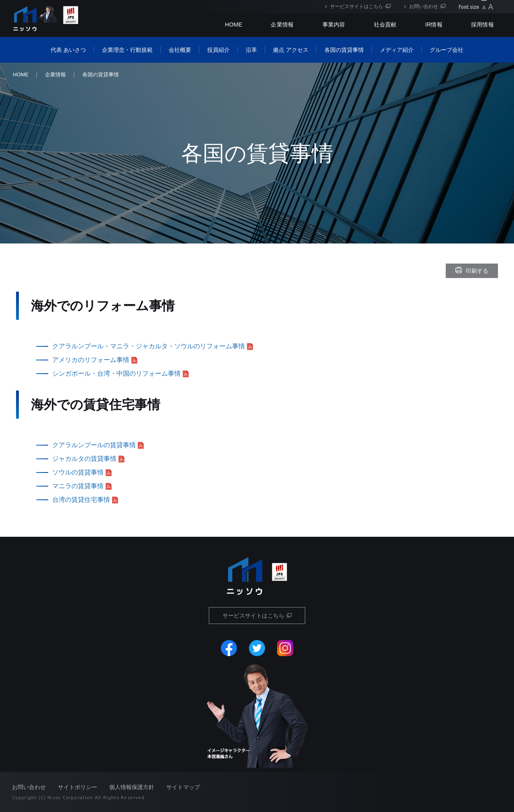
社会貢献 (385, 25)
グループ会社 (447, 50)
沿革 (251, 50)
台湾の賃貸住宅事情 (81, 500)
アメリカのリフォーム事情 (91, 360)
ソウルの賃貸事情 (78, 472)
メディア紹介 (397, 50)
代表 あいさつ (68, 50)
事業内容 (334, 25)
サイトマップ (183, 787)
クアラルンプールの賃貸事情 (94, 445)
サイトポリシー (78, 787)
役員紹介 (218, 50)
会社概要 (180, 50)
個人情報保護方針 (132, 787)
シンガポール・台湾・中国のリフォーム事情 (116, 373)
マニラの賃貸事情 (78, 486)
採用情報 (482, 25)
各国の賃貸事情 (344, 50)
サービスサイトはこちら (357, 6)
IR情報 (434, 25)
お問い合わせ (424, 6)
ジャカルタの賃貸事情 (84, 459)
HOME (21, 75)
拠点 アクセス (291, 50)
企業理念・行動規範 (127, 50)
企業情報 (282, 25)
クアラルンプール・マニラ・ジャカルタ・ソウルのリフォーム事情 (149, 346)
